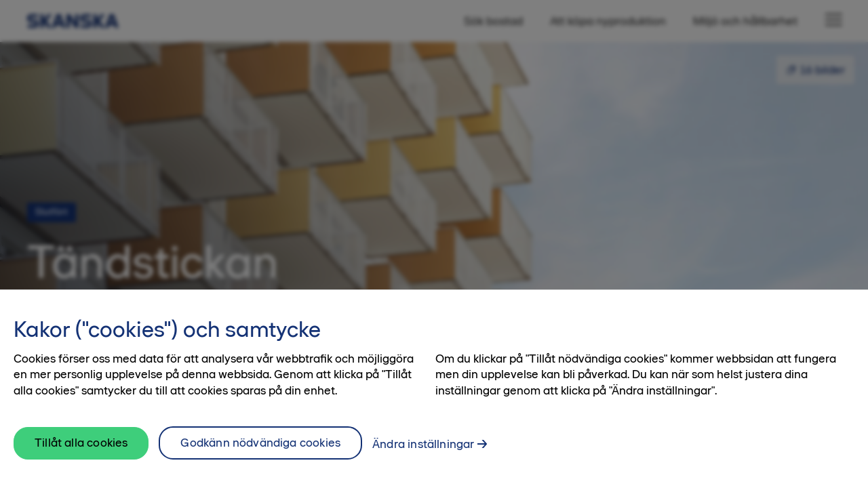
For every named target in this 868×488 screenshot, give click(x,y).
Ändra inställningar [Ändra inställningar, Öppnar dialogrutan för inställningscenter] (423, 452)
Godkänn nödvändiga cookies (260, 451)
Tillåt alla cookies (81, 451)
